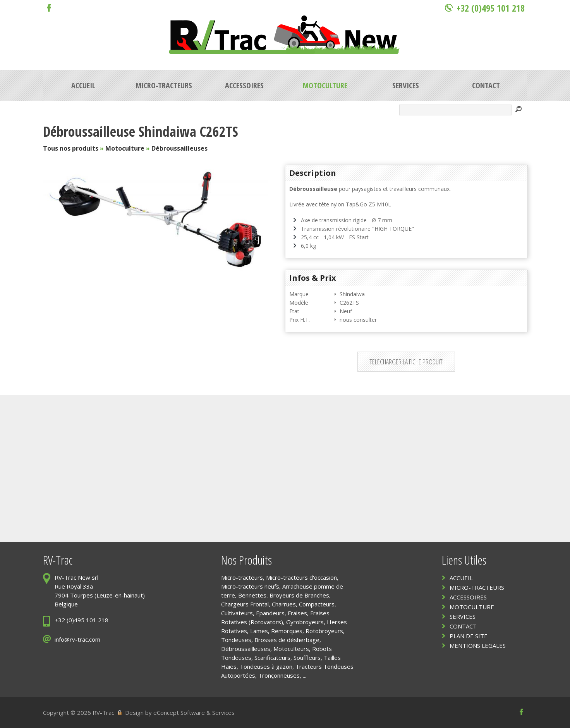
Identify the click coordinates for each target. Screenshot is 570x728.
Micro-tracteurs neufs (250, 586)
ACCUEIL (461, 578)
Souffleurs (307, 658)
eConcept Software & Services (194, 713)
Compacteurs (317, 604)
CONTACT (463, 626)
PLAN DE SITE (469, 636)
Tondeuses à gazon (266, 666)
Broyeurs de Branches (299, 595)
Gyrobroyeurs (305, 622)
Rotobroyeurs (324, 631)
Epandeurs (270, 613)
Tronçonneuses (279, 675)
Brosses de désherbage (287, 640)
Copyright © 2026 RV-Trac (79, 713)
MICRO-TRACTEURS (477, 587)
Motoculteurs (291, 649)
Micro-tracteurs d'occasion (301, 577)
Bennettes (252, 595)
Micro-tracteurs (242, 577)
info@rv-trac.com (77, 639)
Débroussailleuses (179, 148)
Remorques (287, 631)
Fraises (297, 613)
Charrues (284, 604)
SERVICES (463, 616)
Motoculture (125, 148)
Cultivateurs (237, 613)
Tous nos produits (71, 148)
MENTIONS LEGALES (478, 646)
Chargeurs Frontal (245, 604)
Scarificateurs (272, 658)
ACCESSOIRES (468, 597)
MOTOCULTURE (472, 607)
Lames (259, 631)
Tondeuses (236, 640)
